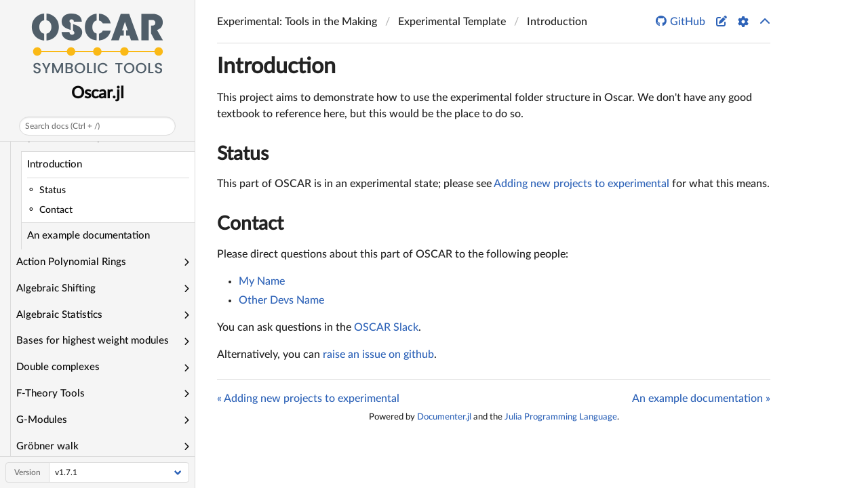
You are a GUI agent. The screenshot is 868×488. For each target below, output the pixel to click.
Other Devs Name (281, 300)
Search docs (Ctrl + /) (62, 126)
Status (243, 154)
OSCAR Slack (386, 327)
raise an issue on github (378, 354)
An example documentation (88, 236)
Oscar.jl (98, 94)
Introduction (55, 164)
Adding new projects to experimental (581, 184)
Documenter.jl (444, 417)
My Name (262, 281)
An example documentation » (701, 399)
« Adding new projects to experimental (308, 399)
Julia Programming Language (561, 417)
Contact (250, 224)
